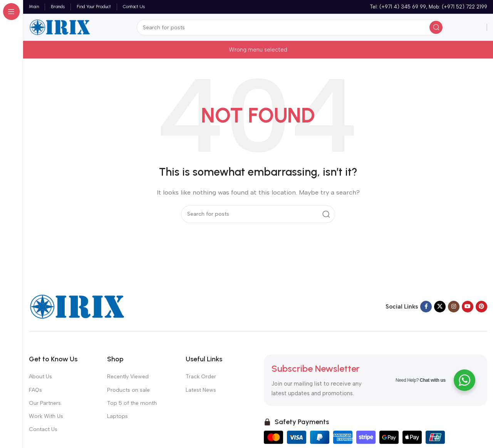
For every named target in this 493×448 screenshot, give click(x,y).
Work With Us (46, 416)
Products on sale (128, 390)
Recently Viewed (128, 377)
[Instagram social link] (454, 307)
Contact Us (43, 429)
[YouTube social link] (468, 307)
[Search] (290, 27)
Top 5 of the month (132, 403)
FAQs (35, 390)
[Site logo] (60, 27)
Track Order (201, 377)
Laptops (117, 416)
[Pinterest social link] (481, 307)
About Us (40, 377)
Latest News (201, 390)
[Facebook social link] (426, 307)
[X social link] (440, 307)
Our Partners (45, 403)
